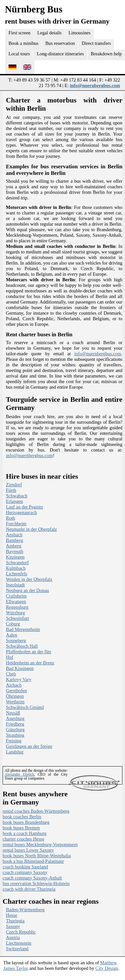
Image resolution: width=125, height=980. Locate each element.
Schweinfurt (17, 618)
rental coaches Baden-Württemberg (36, 811)
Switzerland (17, 949)
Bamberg (15, 540)
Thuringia (15, 921)
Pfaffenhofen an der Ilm (29, 652)
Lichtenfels (17, 574)
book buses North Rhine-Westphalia (37, 856)
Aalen (11, 635)
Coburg (13, 624)
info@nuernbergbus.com (95, 85)
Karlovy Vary (19, 679)
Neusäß (13, 713)
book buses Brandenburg (26, 822)
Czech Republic (21, 932)
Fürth (11, 490)
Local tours (19, 54)
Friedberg (15, 724)
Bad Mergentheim (23, 629)
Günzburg (15, 730)
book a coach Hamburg (25, 833)
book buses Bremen (21, 828)
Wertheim (15, 702)
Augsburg (15, 718)
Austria (13, 937)
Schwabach (17, 496)
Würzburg (15, 613)
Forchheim (16, 524)
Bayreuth (15, 551)
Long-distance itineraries (60, 54)
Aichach (14, 685)
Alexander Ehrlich (19, 774)
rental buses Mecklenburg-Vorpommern (40, 844)
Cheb (11, 674)
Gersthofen (16, 691)
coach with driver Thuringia (29, 889)
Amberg (14, 546)
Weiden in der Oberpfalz (29, 579)
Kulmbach (16, 568)
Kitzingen (15, 557)
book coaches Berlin (22, 817)
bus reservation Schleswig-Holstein (36, 883)
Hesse (11, 915)
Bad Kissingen (20, 668)
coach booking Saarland (25, 867)
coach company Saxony (25, 872)
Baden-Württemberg (25, 910)
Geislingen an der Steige (29, 746)
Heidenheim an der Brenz (30, 663)
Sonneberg (16, 640)
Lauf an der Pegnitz (24, 507)
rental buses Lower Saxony (28, 850)
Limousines (80, 33)
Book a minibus (23, 43)
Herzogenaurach (21, 512)
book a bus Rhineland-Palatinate (33, 861)
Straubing (15, 735)
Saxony (13, 926)
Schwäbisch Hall (22, 646)
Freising (14, 741)
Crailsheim (16, 596)
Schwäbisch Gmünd (25, 707)
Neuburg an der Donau (27, 590)
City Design (107, 968)
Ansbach (14, 535)
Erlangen (14, 501)
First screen (20, 33)
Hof (10, 657)
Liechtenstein (19, 943)
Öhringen (15, 696)
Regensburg (17, 607)
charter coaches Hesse (23, 839)
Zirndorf (14, 485)
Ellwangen (16, 601)
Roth (10, 518)
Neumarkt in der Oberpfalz (31, 529)
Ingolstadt (15, 585)
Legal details (50, 33)
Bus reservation (60, 43)
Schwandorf (17, 563)
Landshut (15, 752)
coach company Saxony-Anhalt (32, 878)
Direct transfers (96, 43)
